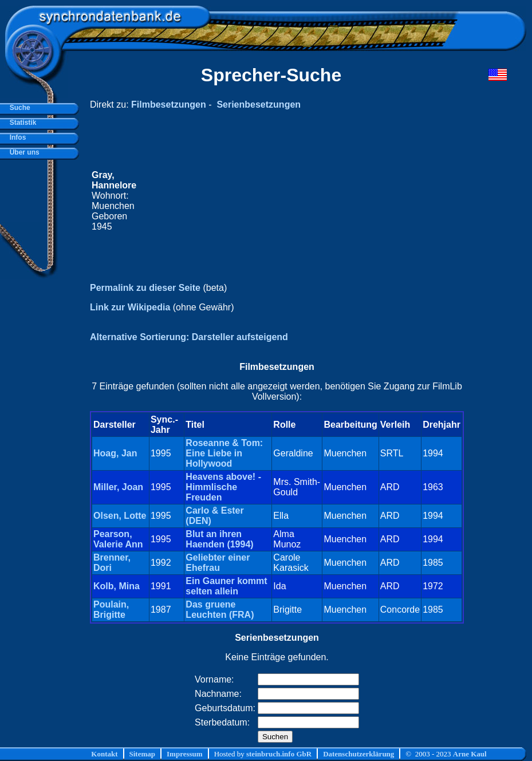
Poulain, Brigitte (111, 610)
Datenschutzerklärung (358, 754)
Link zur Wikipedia (130, 307)
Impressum (185, 754)
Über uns (23, 152)
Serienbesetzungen (259, 105)
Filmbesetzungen (169, 105)
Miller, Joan (118, 487)
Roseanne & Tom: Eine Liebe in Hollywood (224, 453)
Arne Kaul (470, 754)
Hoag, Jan (115, 453)
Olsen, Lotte (120, 516)
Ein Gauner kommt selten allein (226, 586)
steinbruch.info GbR (279, 754)
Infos (16, 137)
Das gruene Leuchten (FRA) (220, 610)
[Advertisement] (300, 201)
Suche (18, 108)
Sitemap (143, 754)
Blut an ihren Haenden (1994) (219, 539)
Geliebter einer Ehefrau (218, 563)
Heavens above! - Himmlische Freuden (223, 487)
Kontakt (104, 754)
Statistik (21, 123)
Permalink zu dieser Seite (145, 288)
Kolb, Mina (117, 586)
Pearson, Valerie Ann (118, 539)
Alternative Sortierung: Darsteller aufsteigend (189, 337)
